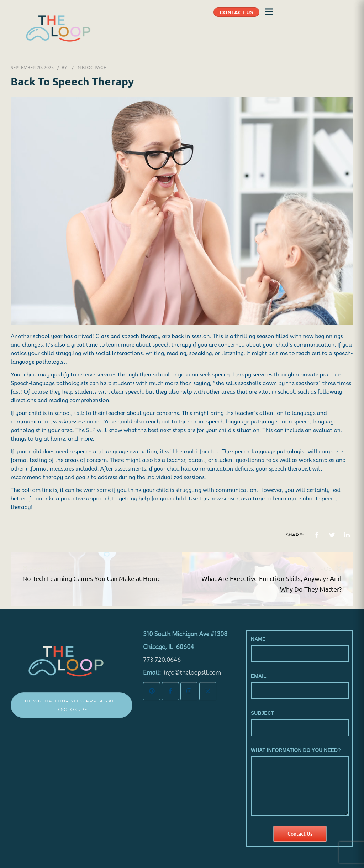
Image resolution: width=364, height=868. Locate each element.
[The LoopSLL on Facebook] (170, 691)
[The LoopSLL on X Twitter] (208, 691)
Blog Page (94, 67)
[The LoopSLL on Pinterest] (152, 691)
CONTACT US (236, 12)
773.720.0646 (162, 660)
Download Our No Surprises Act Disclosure (72, 705)
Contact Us (300, 834)
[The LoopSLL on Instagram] (189, 691)
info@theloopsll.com (192, 673)
